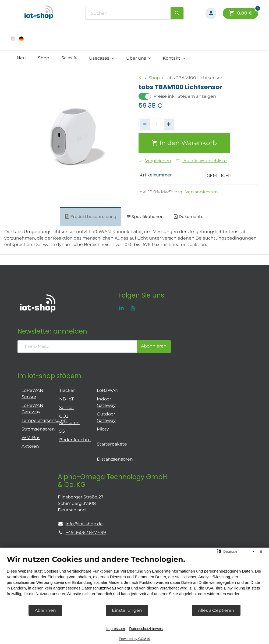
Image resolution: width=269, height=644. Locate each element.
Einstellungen (127, 610)
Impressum (116, 629)
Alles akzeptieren (216, 610)
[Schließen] (261, 552)
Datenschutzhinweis (146, 629)
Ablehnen (45, 610)
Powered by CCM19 (134, 639)
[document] (134, 580)
